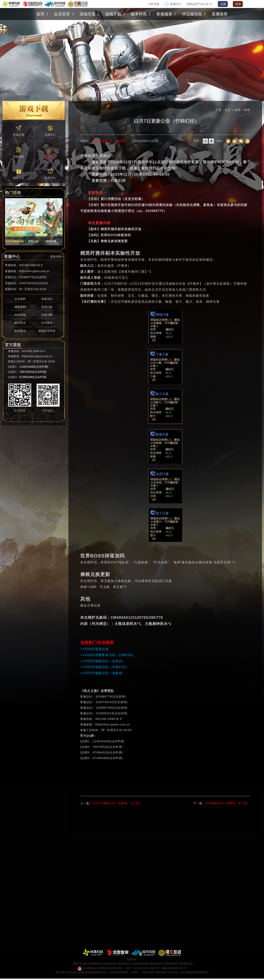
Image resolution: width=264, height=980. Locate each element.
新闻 (247, 110)
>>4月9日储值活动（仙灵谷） (103, 661)
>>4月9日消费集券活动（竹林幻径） (108, 655)
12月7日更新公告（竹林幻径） (110, 141)
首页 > (229, 110)
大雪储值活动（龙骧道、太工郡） (228, 803)
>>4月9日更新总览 (94, 649)
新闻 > (239, 110)
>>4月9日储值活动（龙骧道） (103, 673)
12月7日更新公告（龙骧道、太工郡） (117, 803)
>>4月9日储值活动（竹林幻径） (105, 667)
